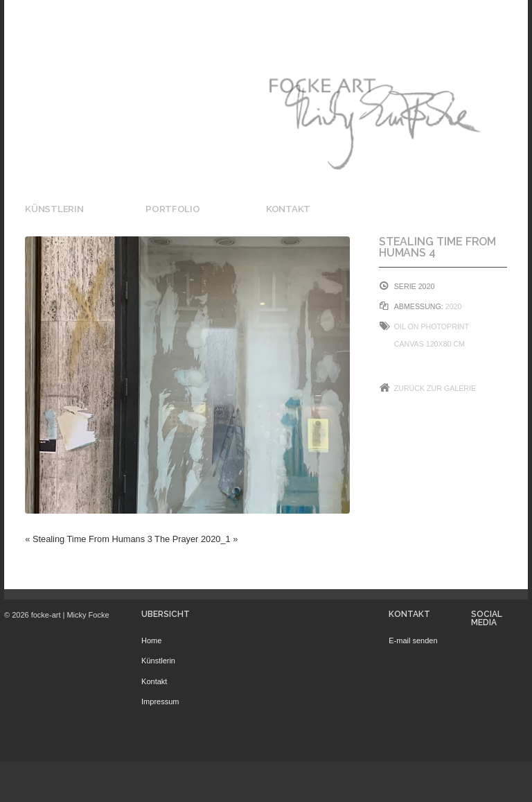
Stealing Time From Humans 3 (92, 539)
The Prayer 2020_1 (193, 539)
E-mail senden (413, 640)
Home (151, 640)
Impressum (160, 701)
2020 (454, 306)
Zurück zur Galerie (435, 388)
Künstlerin (54, 209)
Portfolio (173, 209)
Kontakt (288, 209)
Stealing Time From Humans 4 (438, 247)
